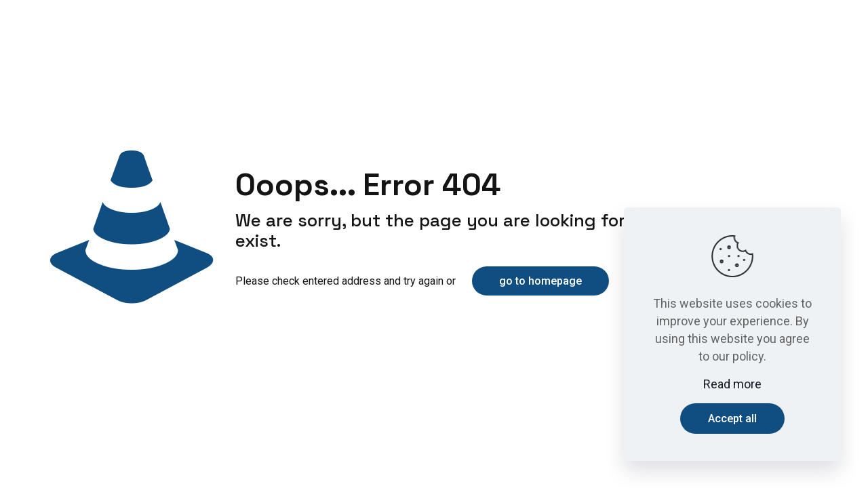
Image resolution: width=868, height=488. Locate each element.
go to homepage (540, 281)
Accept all (732, 419)
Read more (732, 384)
